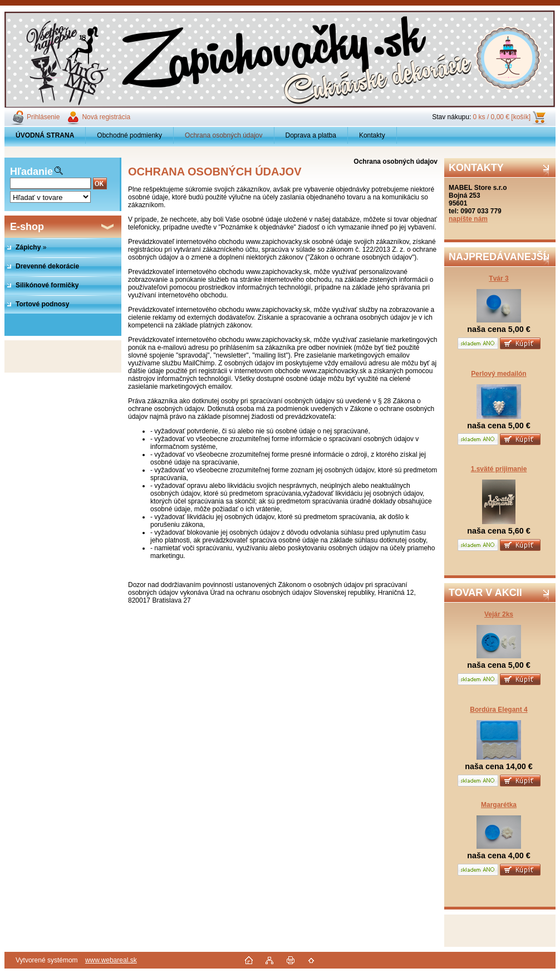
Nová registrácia (106, 117)
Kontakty (372, 135)
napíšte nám (468, 219)
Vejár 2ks (499, 614)
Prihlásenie (43, 117)
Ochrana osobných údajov (223, 135)
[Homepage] (45, 135)
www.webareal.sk (111, 960)
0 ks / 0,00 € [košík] (502, 117)
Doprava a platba (311, 135)
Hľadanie (31, 172)
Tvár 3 (498, 278)
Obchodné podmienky (129, 135)
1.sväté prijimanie (499, 469)
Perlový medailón (498, 374)
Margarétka (499, 805)
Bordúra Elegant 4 (498, 710)
